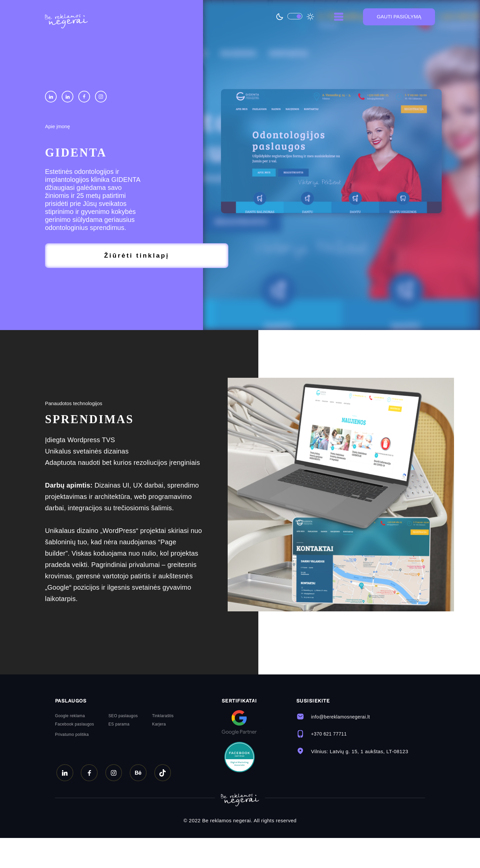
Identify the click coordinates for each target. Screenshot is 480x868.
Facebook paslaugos (74, 754)
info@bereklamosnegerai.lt (335, 746)
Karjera (159, 754)
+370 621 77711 (323, 764)
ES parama (119, 754)
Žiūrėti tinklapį (90, 257)
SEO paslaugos (123, 746)
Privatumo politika (72, 765)
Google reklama (70, 746)
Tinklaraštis (163, 746)
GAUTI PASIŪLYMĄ (399, 19)
